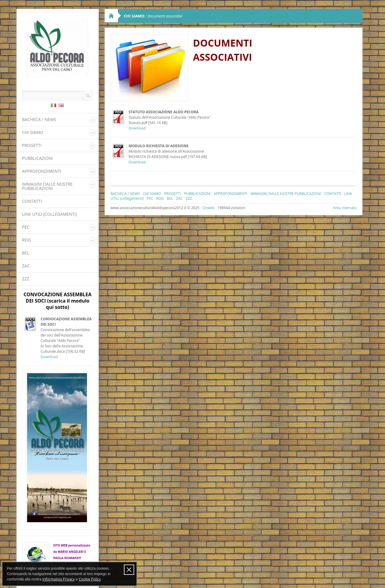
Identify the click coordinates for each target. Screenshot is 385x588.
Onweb (208, 208)
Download (49, 357)
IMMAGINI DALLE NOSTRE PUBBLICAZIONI (47, 186)
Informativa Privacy (59, 579)
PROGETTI (32, 145)
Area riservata (345, 208)
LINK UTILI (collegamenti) (49, 214)
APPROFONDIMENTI (42, 171)
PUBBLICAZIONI (37, 158)
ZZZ (26, 279)
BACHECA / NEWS (39, 119)
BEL (26, 253)
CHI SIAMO (33, 132)
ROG (26, 240)
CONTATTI (32, 201)
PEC (26, 227)
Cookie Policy (90, 579)
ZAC (26, 266)
